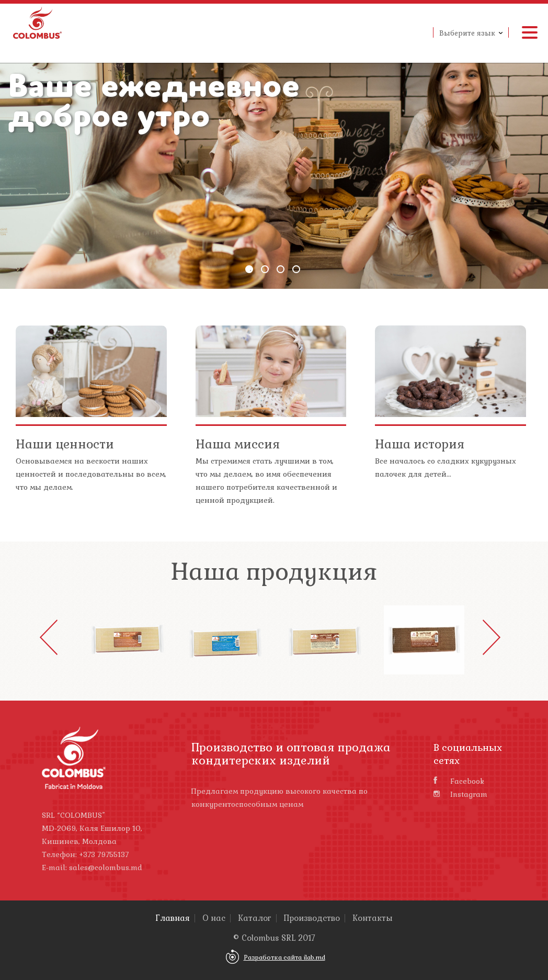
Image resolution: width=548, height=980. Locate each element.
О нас (214, 918)
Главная (173, 918)
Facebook (459, 781)
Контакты (373, 918)
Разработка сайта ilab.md (284, 958)
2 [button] (265, 269)
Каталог (255, 918)
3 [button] (281, 269)
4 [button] (296, 269)
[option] (274, 169)
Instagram (460, 794)
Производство (312, 918)
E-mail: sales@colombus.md (92, 868)
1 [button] (249, 269)
